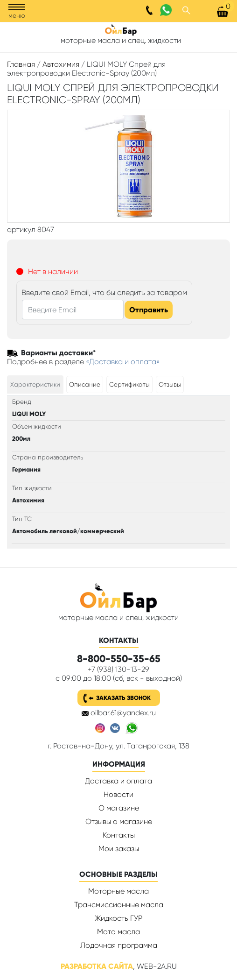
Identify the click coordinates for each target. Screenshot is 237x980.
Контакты (119, 835)
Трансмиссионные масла (119, 905)
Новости (118, 794)
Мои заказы (119, 849)
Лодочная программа (119, 945)
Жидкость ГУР (118, 918)
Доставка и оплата (118, 781)
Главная (21, 64)
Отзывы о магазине (119, 821)
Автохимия (61, 64)
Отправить (149, 310)
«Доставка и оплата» (123, 362)
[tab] (35, 384)
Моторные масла (118, 891)
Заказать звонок (123, 698)
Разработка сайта (97, 966)
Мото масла (118, 932)
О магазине (119, 808)
